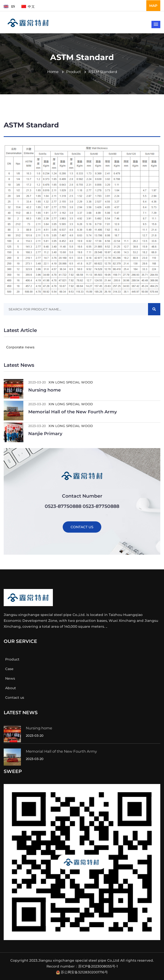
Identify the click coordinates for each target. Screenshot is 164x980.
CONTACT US (82, 527)
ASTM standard (101, 72)
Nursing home (45, 390)
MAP (153, 6)
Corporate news (19, 347)
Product (71, 72)
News (9, 678)
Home (53, 72)
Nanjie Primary (45, 434)
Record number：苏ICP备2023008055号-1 (82, 966)
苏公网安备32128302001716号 (84, 972)
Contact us (14, 698)
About (10, 688)
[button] (156, 24)
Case (9, 669)
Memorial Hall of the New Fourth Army (73, 412)
